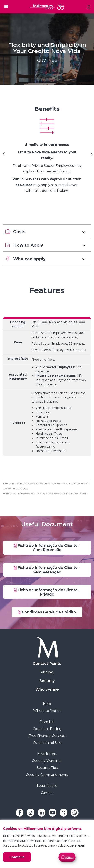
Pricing (47, 672)
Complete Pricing (47, 729)
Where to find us (47, 711)
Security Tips (47, 768)
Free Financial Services (47, 736)
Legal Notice (47, 786)
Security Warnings (47, 761)
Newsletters (47, 754)
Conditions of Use (47, 743)
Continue (17, 857)
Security (47, 681)
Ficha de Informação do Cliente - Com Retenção (47, 548)
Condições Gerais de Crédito (47, 612)
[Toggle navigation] (6, 6)
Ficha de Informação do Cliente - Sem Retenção (47, 570)
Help (47, 704)
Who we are (47, 689)
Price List (47, 722)
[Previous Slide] (3, 156)
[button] (47, 231)
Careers (47, 793)
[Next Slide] (91, 156)
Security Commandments (47, 775)
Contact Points (47, 664)
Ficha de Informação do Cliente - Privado (47, 592)
